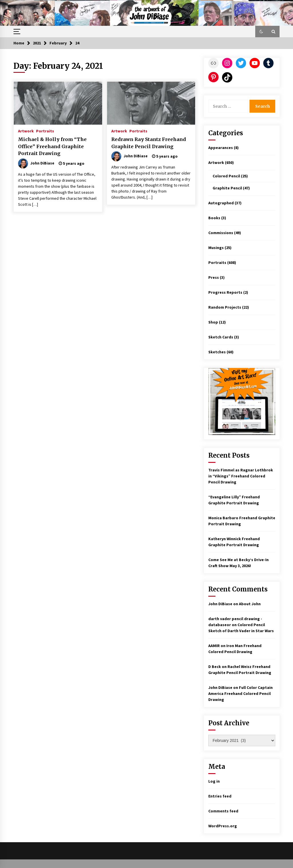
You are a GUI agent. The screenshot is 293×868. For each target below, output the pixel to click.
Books (214, 218)
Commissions (221, 233)
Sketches (217, 352)
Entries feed (220, 796)
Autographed (221, 203)
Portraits (45, 131)
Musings (216, 248)
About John (250, 604)
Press (214, 277)
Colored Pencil (226, 176)
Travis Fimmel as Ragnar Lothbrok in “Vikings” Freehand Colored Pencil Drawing (241, 476)
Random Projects (225, 307)
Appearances (221, 148)
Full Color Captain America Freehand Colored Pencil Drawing (240, 693)
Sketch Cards (221, 337)
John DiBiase (220, 604)
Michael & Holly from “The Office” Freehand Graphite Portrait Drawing (52, 146)
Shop (213, 322)
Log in (214, 781)
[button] (261, 32)
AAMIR (214, 646)
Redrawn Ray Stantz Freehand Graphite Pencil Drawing (149, 143)
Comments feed (223, 811)
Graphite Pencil (227, 188)
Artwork (26, 131)
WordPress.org (223, 826)
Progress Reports (225, 292)
